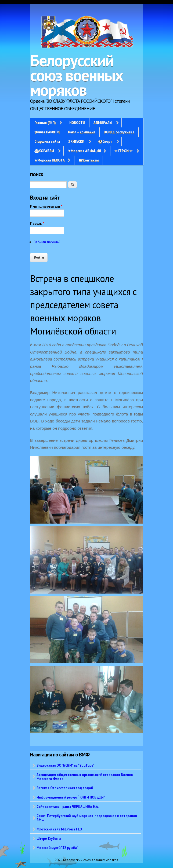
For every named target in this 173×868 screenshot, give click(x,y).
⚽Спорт (105, 141)
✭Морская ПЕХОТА (50, 160)
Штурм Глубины (49, 838)
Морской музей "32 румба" (57, 848)
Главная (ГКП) (45, 123)
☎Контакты (89, 160)
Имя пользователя (46, 206)
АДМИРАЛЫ (103, 123)
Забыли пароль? (47, 242)
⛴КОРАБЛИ (44, 151)
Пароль (37, 224)
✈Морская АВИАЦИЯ (84, 151)
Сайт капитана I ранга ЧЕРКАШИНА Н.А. (68, 807)
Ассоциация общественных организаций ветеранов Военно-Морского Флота (85, 777)
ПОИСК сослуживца (119, 132)
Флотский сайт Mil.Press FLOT (60, 829)
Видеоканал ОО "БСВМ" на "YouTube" (65, 765)
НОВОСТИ (77, 123)
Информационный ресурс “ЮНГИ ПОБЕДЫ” (71, 797)
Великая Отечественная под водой (65, 788)
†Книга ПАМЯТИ (47, 132)
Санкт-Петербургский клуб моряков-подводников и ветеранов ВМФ (87, 818)
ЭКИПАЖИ (76, 141)
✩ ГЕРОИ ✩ (123, 151)
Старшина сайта (47, 141)
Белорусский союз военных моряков (77, 75)
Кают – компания (82, 132)
